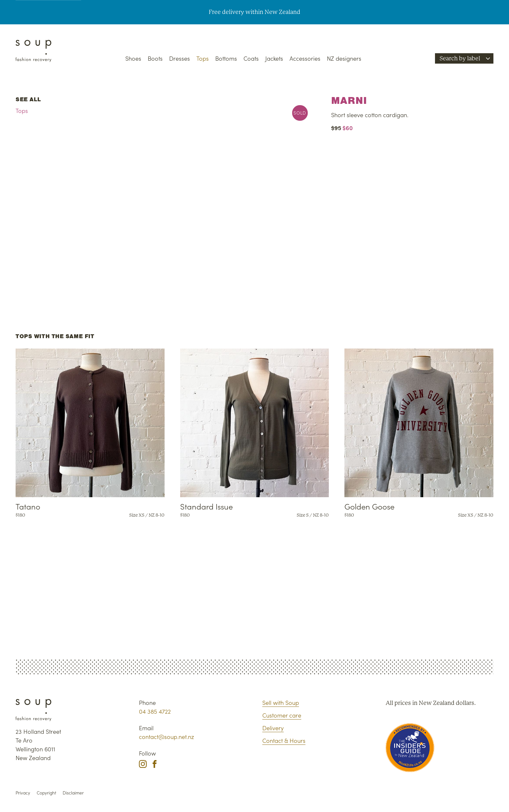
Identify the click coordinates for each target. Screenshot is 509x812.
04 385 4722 (155, 711)
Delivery (273, 728)
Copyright (46, 793)
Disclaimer (73, 793)
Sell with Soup (281, 702)
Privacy (23, 793)
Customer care (282, 715)
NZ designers (344, 58)
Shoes (133, 58)
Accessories (305, 58)
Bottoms (226, 58)
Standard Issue (206, 506)
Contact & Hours (284, 740)
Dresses (180, 58)
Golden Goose (369, 506)
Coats (251, 58)
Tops (203, 58)
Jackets (274, 58)
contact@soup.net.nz (167, 737)
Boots (155, 58)
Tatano (28, 506)
